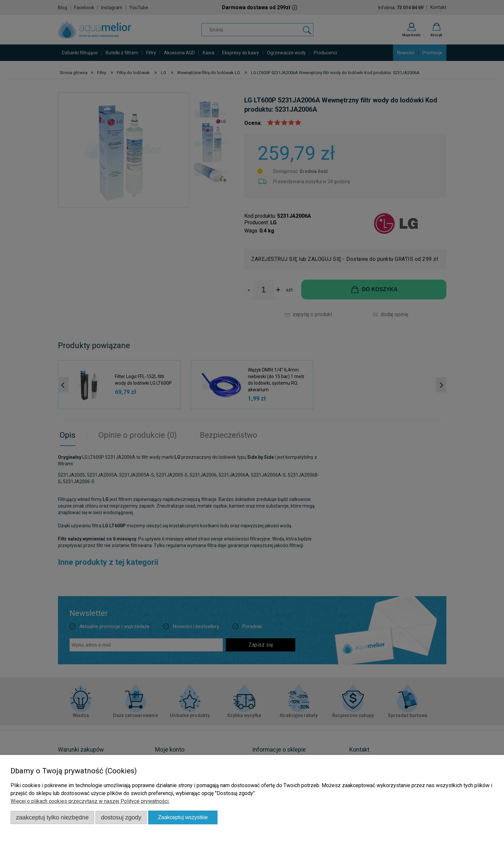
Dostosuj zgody (121, 817)
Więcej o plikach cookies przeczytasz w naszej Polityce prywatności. (90, 801)
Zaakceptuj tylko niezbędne (53, 817)
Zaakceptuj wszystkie (183, 817)
